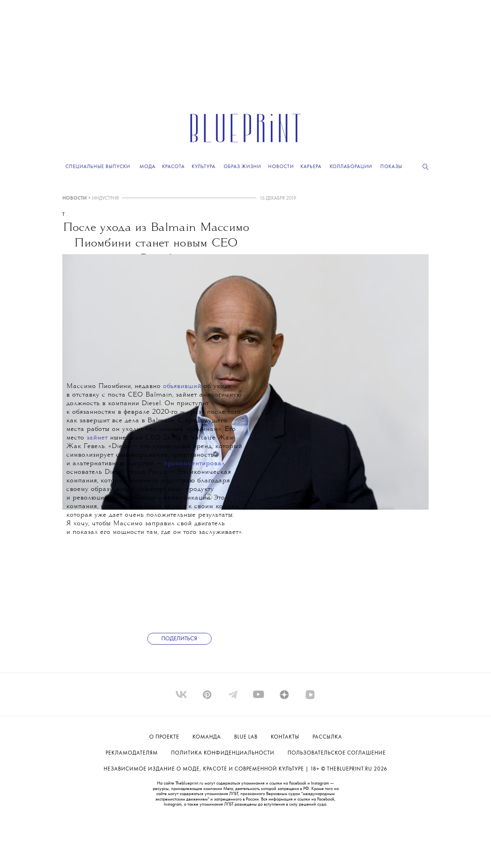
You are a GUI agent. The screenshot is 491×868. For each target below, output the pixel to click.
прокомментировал (194, 464)
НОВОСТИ (75, 198)
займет (97, 438)
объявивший (182, 387)
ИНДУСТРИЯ (105, 198)
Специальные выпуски (98, 167)
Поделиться (179, 639)
